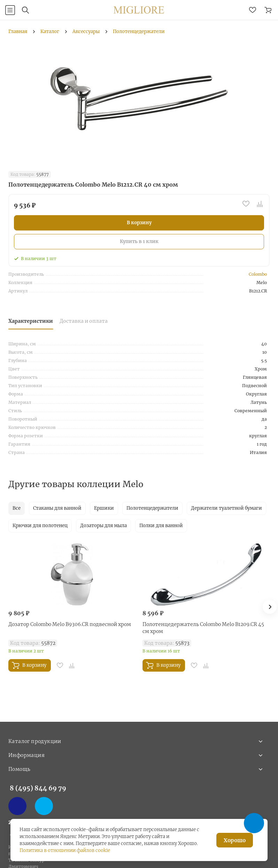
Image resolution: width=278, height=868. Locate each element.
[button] (270, 607)
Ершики (104, 508)
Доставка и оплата (84, 321)
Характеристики (31, 321)
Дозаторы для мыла (103, 526)
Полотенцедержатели (152, 508)
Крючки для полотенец (40, 526)
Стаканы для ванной (57, 508)
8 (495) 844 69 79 (38, 788)
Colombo (258, 274)
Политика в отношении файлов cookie (65, 850)
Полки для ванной (161, 526)
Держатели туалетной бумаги (226, 508)
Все (17, 508)
